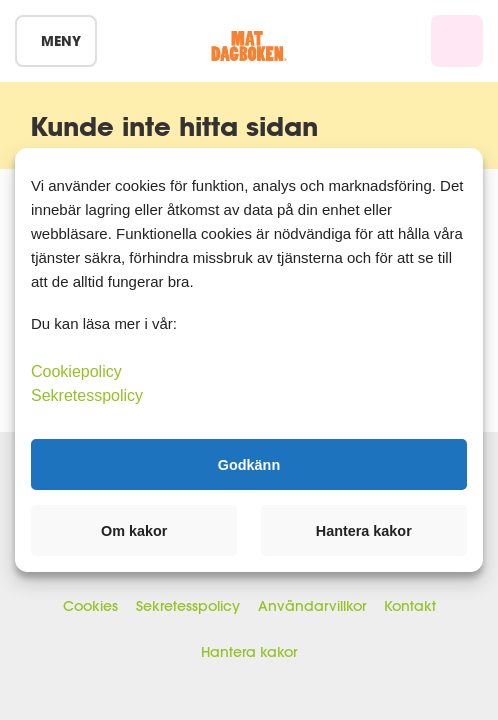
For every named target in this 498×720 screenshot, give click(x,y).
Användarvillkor (312, 606)
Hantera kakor (249, 652)
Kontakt (410, 606)
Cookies (90, 606)
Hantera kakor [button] (364, 531)
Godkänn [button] (249, 464)
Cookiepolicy (76, 371)
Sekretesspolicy (188, 606)
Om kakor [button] (134, 531)
